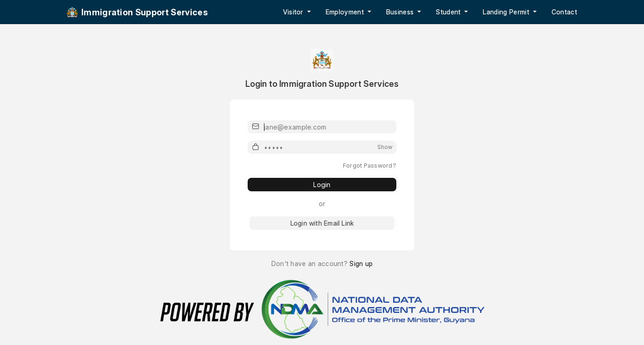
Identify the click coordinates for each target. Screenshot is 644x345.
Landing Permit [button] (507, 12)
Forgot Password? (370, 165)
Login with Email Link (322, 223)
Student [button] (449, 12)
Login (322, 185)
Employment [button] (346, 12)
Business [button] (401, 12)
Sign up (361, 264)
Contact (564, 12)
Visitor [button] (294, 12)
